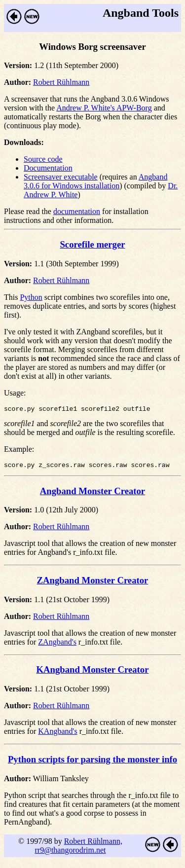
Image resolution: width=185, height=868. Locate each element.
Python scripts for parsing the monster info (92, 762)
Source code (43, 159)
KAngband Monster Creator (93, 672)
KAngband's (57, 734)
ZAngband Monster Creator (93, 583)
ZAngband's (57, 645)
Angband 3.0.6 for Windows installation (95, 181)
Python (31, 297)
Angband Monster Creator (92, 494)
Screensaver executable (61, 177)
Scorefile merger (92, 244)
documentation (77, 211)
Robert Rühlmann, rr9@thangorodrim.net (78, 849)
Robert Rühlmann (61, 82)
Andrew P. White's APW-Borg (104, 108)
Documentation (48, 168)
